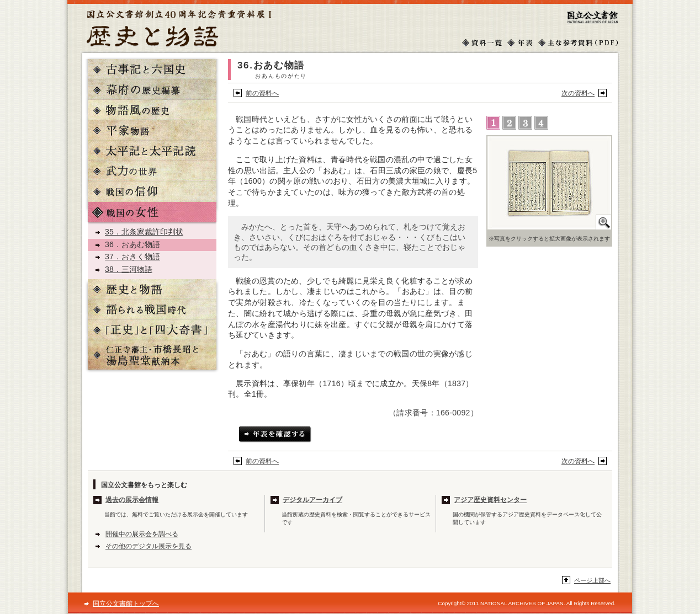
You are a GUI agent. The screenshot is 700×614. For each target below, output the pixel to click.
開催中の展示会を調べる (142, 534)
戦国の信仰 (152, 192)
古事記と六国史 (152, 69)
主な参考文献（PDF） (578, 43)
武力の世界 (152, 171)
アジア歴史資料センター (490, 500)
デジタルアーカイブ (312, 500)
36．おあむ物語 (132, 244)
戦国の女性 (152, 212)
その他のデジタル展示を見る (149, 546)
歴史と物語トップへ (179, 28)
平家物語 (152, 130)
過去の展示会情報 (132, 500)
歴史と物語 (152, 289)
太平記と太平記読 (152, 151)
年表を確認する (275, 434)
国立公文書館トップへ (593, 17)
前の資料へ (262, 93)
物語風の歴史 (152, 110)
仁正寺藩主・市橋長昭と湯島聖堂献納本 (152, 355)
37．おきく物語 (132, 257)
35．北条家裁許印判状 (144, 232)
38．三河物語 (129, 269)
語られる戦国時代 (152, 310)
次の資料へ (578, 93)
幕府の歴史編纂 (152, 90)
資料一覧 (482, 43)
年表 (520, 43)
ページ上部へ (592, 580)
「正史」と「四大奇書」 (152, 330)
